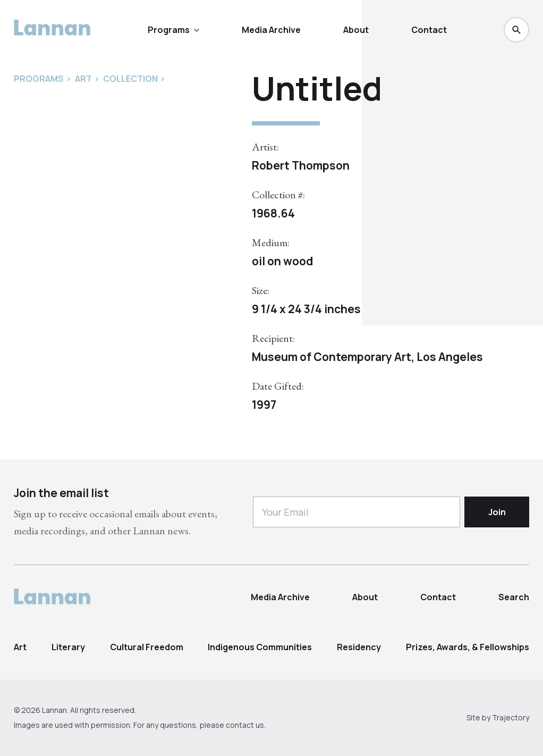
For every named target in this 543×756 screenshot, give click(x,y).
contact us (245, 725)
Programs (173, 30)
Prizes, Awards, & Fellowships (468, 647)
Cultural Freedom (147, 647)
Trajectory (511, 717)
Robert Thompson (301, 165)
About (356, 30)
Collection (130, 79)
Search (514, 597)
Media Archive (271, 30)
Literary (68, 647)
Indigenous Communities (260, 647)
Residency (359, 647)
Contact (429, 30)
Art (20, 647)
